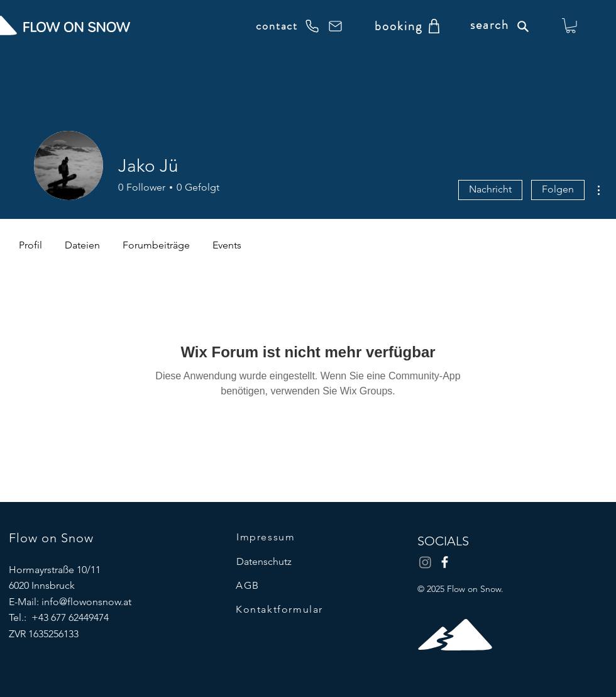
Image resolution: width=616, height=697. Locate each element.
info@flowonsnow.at (86, 602)
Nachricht (490, 189)
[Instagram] (425, 562)
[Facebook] (445, 562)
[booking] (398, 26)
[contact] (288, 26)
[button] (571, 26)
